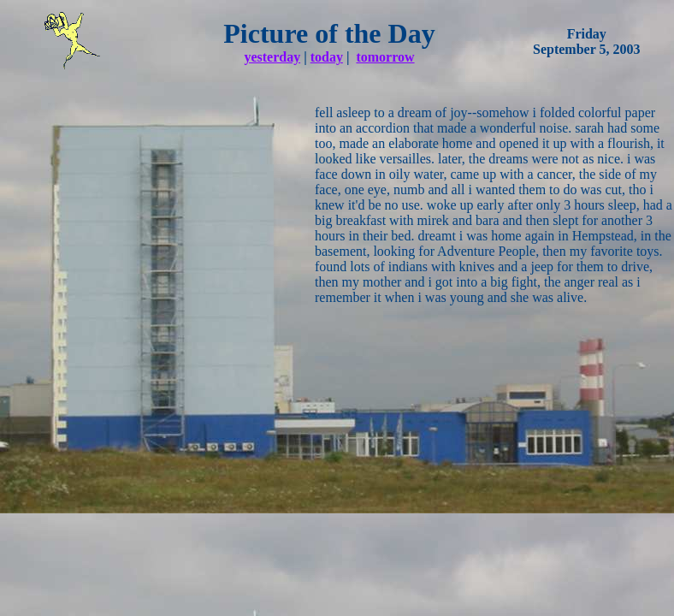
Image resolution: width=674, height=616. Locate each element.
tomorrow (385, 57)
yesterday (272, 57)
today (327, 57)
